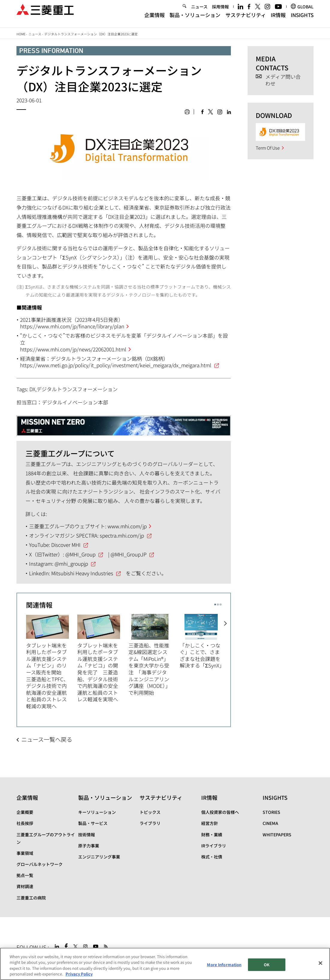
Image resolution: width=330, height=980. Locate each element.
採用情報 (220, 11)
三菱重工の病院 (31, 898)
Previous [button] (22, 658)
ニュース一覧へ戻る (47, 739)
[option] (52, 661)
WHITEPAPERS (277, 835)
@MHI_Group (80, 554)
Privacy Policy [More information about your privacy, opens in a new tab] (79, 974)
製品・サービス (93, 823)
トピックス (150, 812)
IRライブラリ (214, 846)
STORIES (271, 812)
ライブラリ (150, 823)
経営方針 (210, 823)
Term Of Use (268, 148)
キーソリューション (97, 812)
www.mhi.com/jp (127, 526)
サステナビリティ (246, 19)
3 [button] (221, 604)
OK (267, 965)
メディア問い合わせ (283, 80)
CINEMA (270, 823)
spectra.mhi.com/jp (122, 535)
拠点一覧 (25, 875)
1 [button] (215, 604)
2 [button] (218, 604)
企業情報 (155, 19)
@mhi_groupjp (71, 563)
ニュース (199, 11)
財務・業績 (212, 835)
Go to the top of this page (308, 945)
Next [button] (226, 658)
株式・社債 (212, 857)
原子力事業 (89, 846)
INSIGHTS (302, 19)
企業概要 (25, 812)
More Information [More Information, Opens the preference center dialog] (224, 965)
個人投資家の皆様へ (220, 812)
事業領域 (25, 853)
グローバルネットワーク (40, 864)
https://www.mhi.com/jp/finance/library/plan (72, 326)
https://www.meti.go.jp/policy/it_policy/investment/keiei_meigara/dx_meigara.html (116, 365)
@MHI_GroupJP (128, 554)
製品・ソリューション (195, 19)
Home (21, 34)
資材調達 (25, 886)
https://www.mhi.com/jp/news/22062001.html (73, 349)
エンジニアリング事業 (99, 857)
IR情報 (278, 19)
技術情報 (87, 835)
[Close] (320, 963)
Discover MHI (66, 545)
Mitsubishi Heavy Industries (82, 573)
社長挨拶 (25, 823)
